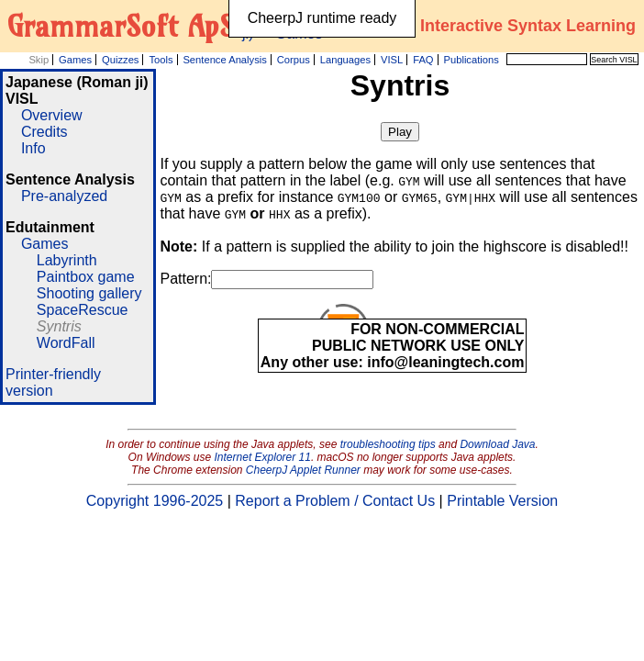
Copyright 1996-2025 (155, 501)
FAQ (423, 60)
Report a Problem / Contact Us (335, 501)
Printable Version (502, 501)
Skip (39, 60)
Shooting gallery (89, 293)
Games (75, 60)
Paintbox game (86, 277)
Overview (52, 115)
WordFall (66, 343)
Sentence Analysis (224, 60)
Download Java (497, 444)
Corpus (294, 60)
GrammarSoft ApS (121, 26)
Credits (44, 132)
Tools (161, 60)
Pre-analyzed (64, 196)
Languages (345, 60)
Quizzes (120, 60)
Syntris (59, 326)
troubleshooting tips (388, 444)
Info (33, 148)
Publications (471, 60)
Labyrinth (67, 260)
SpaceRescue (83, 310)
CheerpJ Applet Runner (303, 470)
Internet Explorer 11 (263, 457)
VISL (392, 60)
